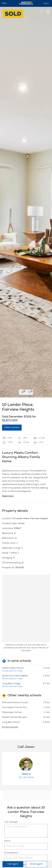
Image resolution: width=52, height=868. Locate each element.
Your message (11, 822)
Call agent (13, 864)
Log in (46, 3)
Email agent (36, 864)
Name (7, 841)
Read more (8, 496)
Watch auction (12, 428)
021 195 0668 (26, 778)
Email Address (11, 853)
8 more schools (10, 727)
